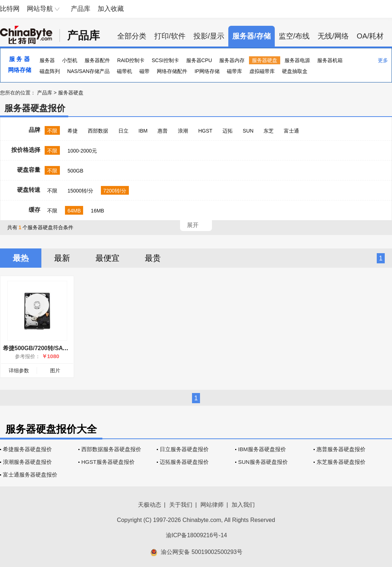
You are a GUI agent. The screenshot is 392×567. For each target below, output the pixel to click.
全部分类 (132, 36)
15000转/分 (80, 191)
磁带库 (234, 71)
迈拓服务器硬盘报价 (184, 462)
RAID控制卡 (131, 60)
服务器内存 (232, 60)
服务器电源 (297, 60)
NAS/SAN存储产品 (88, 71)
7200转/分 (115, 191)
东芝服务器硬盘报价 (341, 462)
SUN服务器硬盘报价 (263, 462)
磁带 (144, 71)
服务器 (47, 60)
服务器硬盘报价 (35, 108)
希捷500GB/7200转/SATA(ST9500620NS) (57, 348)
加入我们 (243, 505)
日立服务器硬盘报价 (184, 449)
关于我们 (181, 505)
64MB (74, 211)
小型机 (70, 60)
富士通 (291, 131)
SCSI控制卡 (165, 60)
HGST (205, 131)
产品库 (81, 9)
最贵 (153, 258)
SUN (248, 131)
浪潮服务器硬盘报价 (27, 462)
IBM (143, 131)
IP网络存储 (207, 71)
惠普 (163, 131)
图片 (55, 370)
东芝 (269, 131)
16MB (97, 211)
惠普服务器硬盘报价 (341, 449)
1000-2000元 (82, 151)
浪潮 (183, 131)
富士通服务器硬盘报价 (30, 475)
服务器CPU (199, 60)
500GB (75, 171)
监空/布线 (294, 36)
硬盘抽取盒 (295, 71)
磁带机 (124, 71)
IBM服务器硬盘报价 (262, 449)
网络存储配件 (172, 71)
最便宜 (107, 258)
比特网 (10, 9)
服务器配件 (97, 60)
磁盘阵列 (50, 71)
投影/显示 (209, 36)
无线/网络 (333, 36)
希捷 (73, 131)
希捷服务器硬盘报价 (27, 449)
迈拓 (228, 131)
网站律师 (212, 505)
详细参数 (19, 370)
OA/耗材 (370, 36)
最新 (62, 258)
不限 (52, 131)
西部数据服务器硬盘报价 (111, 449)
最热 (21, 258)
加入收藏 (111, 9)
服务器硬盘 (265, 60)
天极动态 (150, 505)
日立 (123, 131)
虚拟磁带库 (262, 71)
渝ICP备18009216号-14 (197, 535)
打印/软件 (170, 36)
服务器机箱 (330, 60)
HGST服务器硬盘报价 (108, 462)
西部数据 (98, 131)
